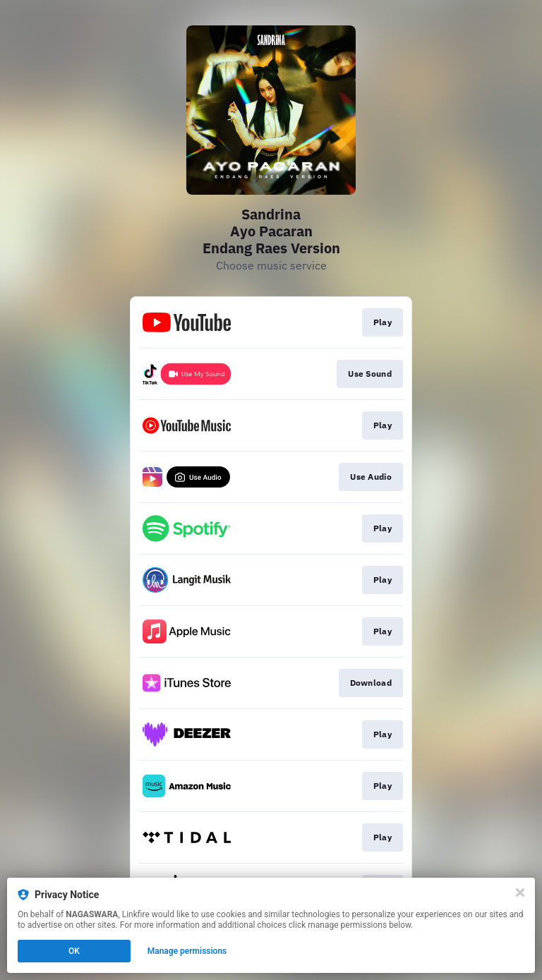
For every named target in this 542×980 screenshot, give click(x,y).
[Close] (520, 893)
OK (74, 951)
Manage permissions (187, 951)
